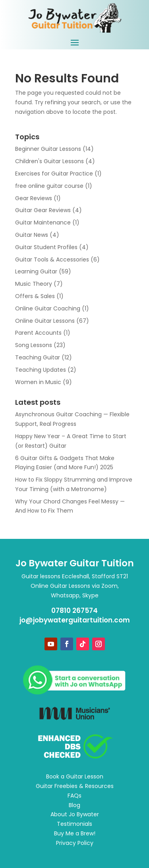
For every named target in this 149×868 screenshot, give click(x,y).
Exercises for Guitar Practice (54, 174)
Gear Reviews (34, 198)
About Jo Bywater (75, 814)
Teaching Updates (41, 370)
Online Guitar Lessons (45, 321)
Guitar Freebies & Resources (75, 786)
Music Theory (34, 284)
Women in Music (38, 382)
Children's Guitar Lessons (49, 161)
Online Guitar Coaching (48, 308)
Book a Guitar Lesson (75, 776)
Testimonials (74, 824)
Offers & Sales (35, 296)
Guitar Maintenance (43, 222)
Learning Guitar (36, 271)
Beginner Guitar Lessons (48, 149)
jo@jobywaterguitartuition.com (75, 620)
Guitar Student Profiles (46, 247)
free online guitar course (49, 186)
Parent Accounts (38, 333)
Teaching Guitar (38, 357)
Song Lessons (34, 345)
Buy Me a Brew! (75, 833)
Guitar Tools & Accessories (52, 259)
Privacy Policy (75, 843)
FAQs (74, 796)
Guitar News (32, 235)
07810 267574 (74, 611)
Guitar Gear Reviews (43, 210)
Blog (74, 805)
